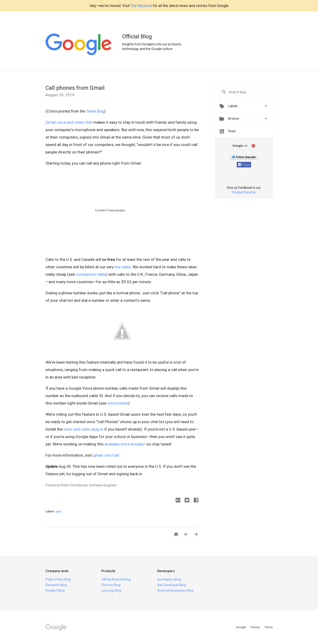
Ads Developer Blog (172, 585)
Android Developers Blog (175, 591)
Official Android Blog (116, 579)
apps (59, 511)
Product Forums (244, 192)
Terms (269, 627)
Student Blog (55, 591)
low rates (123, 267)
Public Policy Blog (58, 579)
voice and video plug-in (83, 429)
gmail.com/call (106, 455)
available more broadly (124, 444)
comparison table (91, 274)
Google (241, 627)
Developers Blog (169, 579)
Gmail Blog (95, 111)
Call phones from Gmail (75, 88)
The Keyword (141, 6)
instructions (118, 403)
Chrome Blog (111, 585)
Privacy (256, 627)
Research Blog (56, 585)
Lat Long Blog (111, 591)
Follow (244, 165)
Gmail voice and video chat (69, 122)
